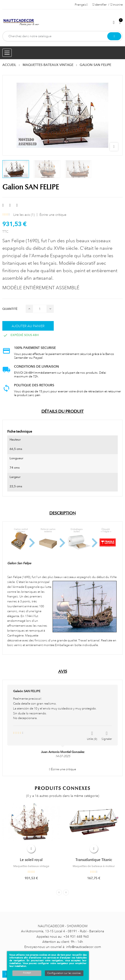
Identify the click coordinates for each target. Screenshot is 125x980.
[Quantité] (40, 309)
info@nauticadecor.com (84, 947)
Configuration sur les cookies (64, 973)
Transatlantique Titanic (94, 860)
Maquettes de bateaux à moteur (94, 866)
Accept (27, 973)
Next (66, 892)
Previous (59, 892)
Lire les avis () (24, 215)
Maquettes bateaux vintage (31, 866)
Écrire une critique (53, 215)
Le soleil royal (31, 860)
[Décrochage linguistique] (81, 5)
